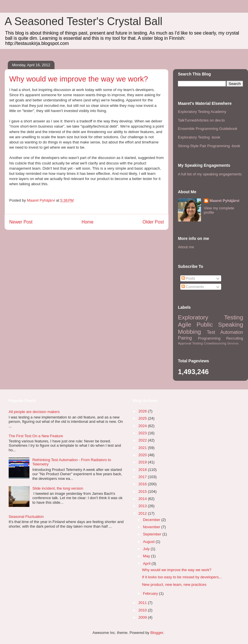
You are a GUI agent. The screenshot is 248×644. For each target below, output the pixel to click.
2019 (143, 462)
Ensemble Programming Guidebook (208, 129)
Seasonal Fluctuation (26, 517)
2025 (143, 418)
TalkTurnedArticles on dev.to (201, 120)
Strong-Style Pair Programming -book (209, 146)
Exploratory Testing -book (199, 137)
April (147, 563)
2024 (143, 426)
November (152, 527)
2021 (143, 448)
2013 (143, 506)
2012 (143, 513)
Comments (193, 287)
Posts (188, 278)
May (147, 556)
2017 (143, 477)
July (147, 549)
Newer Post (21, 222)
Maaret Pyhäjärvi (224, 201)
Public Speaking (220, 324)
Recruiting (235, 338)
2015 (143, 491)
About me (186, 247)
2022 (143, 440)
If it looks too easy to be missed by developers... (182, 577)
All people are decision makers (34, 412)
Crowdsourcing (215, 343)
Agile (185, 324)
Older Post (153, 222)
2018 (143, 470)
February (151, 593)
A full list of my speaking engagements (210, 174)
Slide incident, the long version (58, 488)
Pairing (185, 338)
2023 (143, 433)
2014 (143, 499)
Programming (209, 338)
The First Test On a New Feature (36, 436)
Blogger (157, 633)
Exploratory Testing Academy (202, 112)
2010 (143, 610)
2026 (143, 411)
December (152, 520)
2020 (143, 455)
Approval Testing (190, 343)
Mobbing (189, 332)
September (153, 534)
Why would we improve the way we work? (177, 570)
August (149, 542)
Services (233, 343)
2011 (143, 603)
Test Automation (225, 332)
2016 (143, 484)
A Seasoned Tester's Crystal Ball (83, 21)
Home (88, 222)
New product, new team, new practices (174, 585)
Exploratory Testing (211, 317)
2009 (143, 617)
